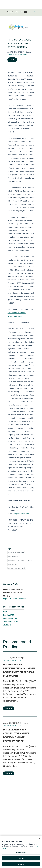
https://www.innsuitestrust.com (15, 599)
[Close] (40, 840)
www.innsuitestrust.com (17, 313)
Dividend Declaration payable (17, 568)
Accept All (21, 865)
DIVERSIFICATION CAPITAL (16, 560)
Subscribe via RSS (10, 618)
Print (5, 612)
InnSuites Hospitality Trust (17, 55)
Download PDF (9, 615)
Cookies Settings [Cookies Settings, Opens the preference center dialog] (21, 853)
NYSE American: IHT (14, 557)
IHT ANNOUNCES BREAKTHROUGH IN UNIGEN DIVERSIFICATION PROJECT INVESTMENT (19, 670)
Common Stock (13, 564)
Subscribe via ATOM (11, 621)
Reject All (21, 859)
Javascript (7, 625)
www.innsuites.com (15, 316)
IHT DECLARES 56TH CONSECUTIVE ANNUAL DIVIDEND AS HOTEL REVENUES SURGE (16, 735)
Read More (9, 708)
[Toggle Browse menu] (34, 12)
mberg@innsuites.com (21, 514)
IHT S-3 (30, 560)
